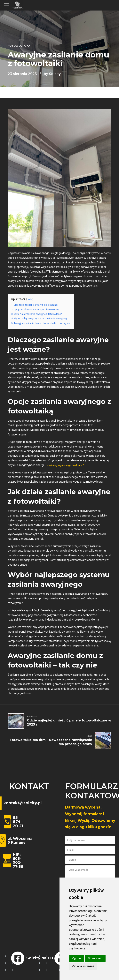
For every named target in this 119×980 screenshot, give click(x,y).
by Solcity (52, 74)
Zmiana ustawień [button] (83, 966)
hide (30, 299)
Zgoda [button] (76, 958)
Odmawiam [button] (95, 958)
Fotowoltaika (19, 46)
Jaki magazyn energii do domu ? (67, 465)
